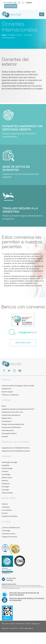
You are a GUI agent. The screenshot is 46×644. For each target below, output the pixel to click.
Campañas (6, 507)
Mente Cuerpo (7, 477)
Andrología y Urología (9, 462)
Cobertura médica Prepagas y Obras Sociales (18, 386)
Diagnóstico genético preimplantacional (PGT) (18, 409)
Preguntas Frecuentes (10, 516)
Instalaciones (7, 389)
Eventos (5, 513)
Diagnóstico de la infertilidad (15, 442)
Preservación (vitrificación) (11, 427)
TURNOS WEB (11, 6)
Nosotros (6, 380)
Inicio (4, 35)
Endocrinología (7, 468)
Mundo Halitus (9, 498)
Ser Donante (8, 2)
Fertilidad (11, 35)
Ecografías (6, 465)
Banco (20, 35)
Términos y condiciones (10, 395)
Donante (5, 436)
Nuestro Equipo (7, 392)
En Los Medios (7, 510)
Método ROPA (7, 418)
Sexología (5, 490)
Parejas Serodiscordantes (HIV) (13, 424)
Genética (5, 471)
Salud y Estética (7, 493)
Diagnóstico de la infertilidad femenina (16, 448)
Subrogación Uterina (9, 433)
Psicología (5, 487)
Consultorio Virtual (8, 534)
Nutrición (5, 481)
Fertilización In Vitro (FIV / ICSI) (12, 412)
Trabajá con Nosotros (9, 537)
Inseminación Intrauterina (11, 415)
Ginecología (6, 474)
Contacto (6, 521)
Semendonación (8, 430)
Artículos (5, 504)
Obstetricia (6, 484)
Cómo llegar (6, 531)
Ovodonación (7, 421)
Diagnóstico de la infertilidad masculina (16, 451)
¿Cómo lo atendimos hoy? (11, 528)
